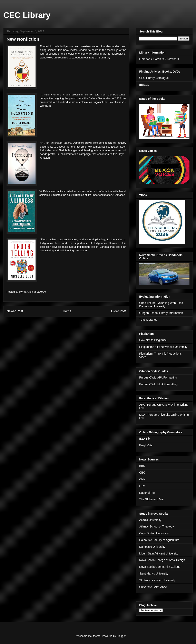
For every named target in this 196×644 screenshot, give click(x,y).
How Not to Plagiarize (153, 340)
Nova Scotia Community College (160, 567)
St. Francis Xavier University (157, 580)
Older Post (119, 311)
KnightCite (146, 445)
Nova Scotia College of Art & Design (162, 560)
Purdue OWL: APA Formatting (158, 377)
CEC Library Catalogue (154, 78)
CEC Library (27, 15)
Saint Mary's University (154, 573)
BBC (142, 466)
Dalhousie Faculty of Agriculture (159, 540)
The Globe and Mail (152, 499)
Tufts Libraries (148, 320)
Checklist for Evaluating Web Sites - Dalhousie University (162, 305)
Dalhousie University (152, 547)
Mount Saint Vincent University (159, 553)
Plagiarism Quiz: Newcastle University (163, 347)
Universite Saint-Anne (153, 587)
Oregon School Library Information (161, 313)
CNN (142, 479)
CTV (142, 486)
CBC (142, 473)
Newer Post (15, 311)
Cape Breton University (154, 533)
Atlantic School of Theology (156, 526)
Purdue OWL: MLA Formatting (158, 384)
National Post (148, 493)
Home (67, 311)
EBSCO (144, 85)
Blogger (121, 636)
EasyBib (144, 439)
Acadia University (150, 520)
